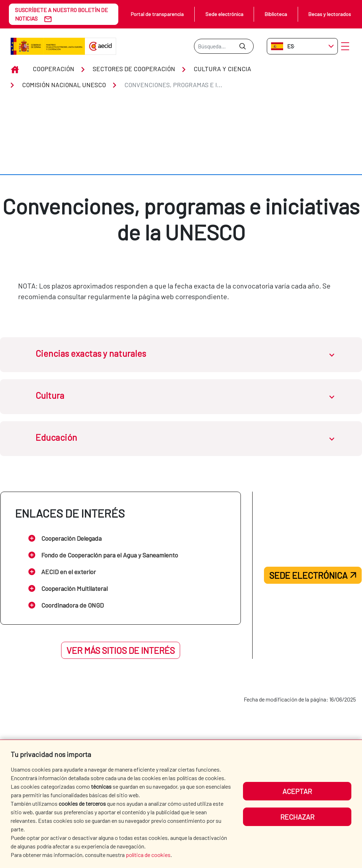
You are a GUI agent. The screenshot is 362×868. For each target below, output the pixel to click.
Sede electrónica (224, 14)
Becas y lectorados (330, 14)
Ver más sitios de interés (121, 636)
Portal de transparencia (157, 14)
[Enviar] (242, 46)
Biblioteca (276, 14)
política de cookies (148, 855)
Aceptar (297, 791)
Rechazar (297, 817)
